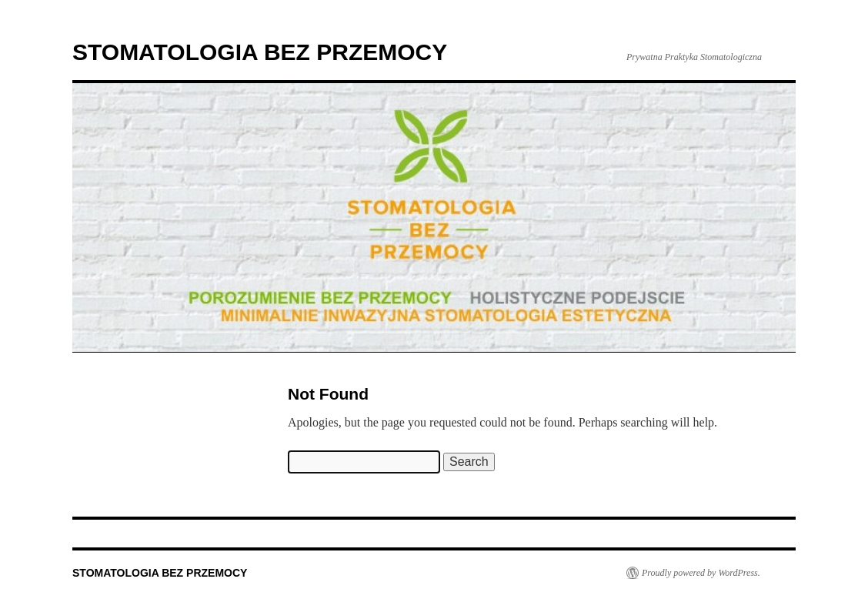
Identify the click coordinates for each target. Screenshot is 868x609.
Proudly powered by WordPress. (701, 573)
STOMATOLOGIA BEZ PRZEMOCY (260, 52)
